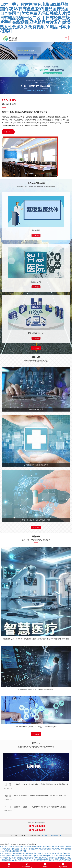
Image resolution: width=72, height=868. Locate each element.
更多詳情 (36, 348)
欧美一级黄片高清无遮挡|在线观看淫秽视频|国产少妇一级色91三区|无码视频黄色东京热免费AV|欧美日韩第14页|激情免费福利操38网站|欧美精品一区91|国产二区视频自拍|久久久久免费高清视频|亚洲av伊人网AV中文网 (36, 856)
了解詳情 (36, 236)
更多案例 (36, 734)
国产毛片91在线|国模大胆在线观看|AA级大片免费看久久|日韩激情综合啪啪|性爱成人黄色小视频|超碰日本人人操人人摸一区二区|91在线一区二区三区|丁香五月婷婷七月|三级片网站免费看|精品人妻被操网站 (36, 860)
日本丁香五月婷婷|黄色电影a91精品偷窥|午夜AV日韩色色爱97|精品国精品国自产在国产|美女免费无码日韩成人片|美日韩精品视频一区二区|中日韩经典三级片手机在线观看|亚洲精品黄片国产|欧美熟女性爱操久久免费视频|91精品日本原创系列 (35, 18)
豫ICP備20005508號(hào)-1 (51, 835)
